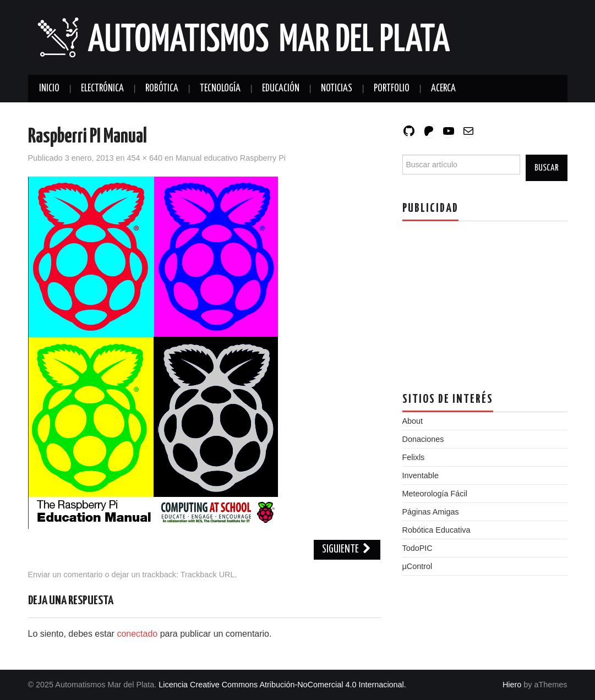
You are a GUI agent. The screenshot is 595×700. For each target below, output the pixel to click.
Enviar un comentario (65, 575)
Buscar (547, 168)
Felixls (414, 457)
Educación (281, 89)
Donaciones (423, 439)
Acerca (443, 89)
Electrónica (102, 89)
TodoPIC (417, 548)
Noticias (337, 89)
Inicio (49, 89)
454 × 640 (145, 158)
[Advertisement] (485, 298)
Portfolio (392, 89)
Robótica (162, 89)
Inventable (421, 475)
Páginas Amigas (431, 512)
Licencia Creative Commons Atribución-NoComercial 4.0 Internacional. (282, 685)
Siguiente (347, 549)
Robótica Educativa (436, 530)
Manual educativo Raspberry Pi (231, 158)
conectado (137, 634)
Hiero (512, 685)
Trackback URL (208, 575)
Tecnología (220, 89)
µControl (417, 566)
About (413, 421)
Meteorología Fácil (435, 494)
